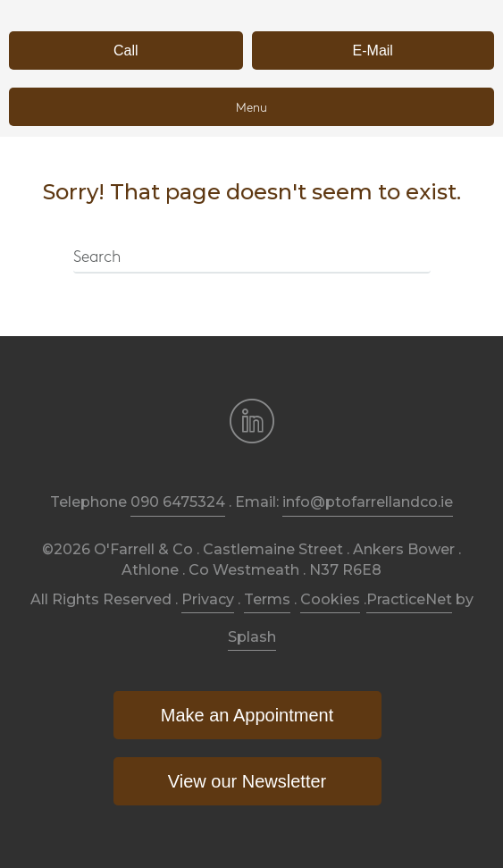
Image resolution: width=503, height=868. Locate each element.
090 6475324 (178, 502)
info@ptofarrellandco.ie (368, 502)
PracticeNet (409, 599)
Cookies (330, 599)
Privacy (208, 599)
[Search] (252, 258)
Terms (267, 599)
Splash (252, 637)
